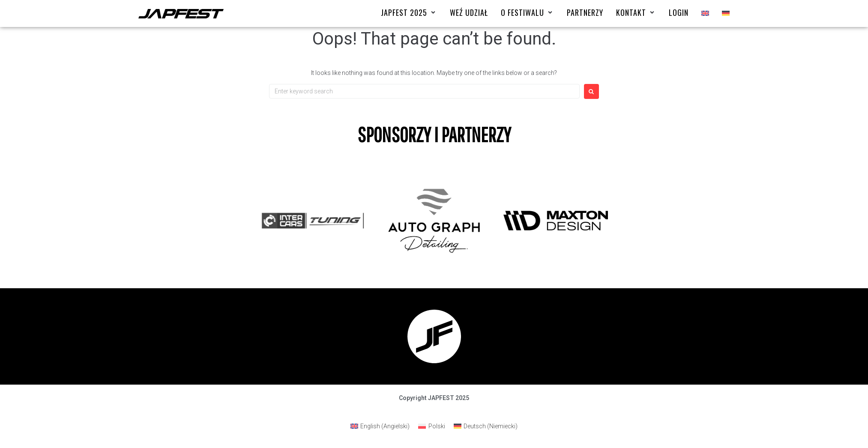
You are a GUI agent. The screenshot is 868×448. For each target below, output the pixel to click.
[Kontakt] (636, 13)
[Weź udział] (469, 13)
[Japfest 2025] (409, 13)
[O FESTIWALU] (527, 13)
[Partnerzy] (585, 13)
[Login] (679, 13)
